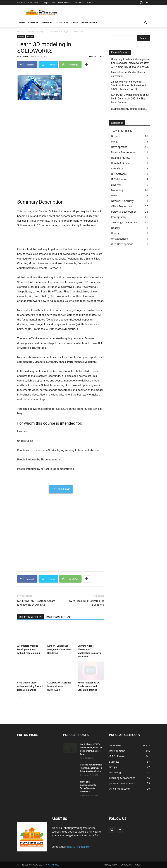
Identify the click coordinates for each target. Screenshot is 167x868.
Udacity (115, 228)
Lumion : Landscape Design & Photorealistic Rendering (59, 649)
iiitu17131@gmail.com (78, 847)
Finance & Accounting (124, 152)
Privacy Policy (64, 2)
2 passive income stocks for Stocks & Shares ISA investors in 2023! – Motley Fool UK (129, 85)
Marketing (117, 190)
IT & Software (119, 174)
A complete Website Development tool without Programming (28, 649)
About (90, 2)
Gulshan (24, 57)
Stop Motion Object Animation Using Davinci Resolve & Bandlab (30, 686)
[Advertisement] (108, 13)
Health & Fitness (121, 158)
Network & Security (122, 201)
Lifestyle (116, 185)
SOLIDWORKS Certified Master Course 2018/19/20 (59, 686)
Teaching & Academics (124, 222)
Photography (119, 217)
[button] (145, 23)
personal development (124, 212)
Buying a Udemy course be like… (129, 109)
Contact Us (79, 2)
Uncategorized (120, 239)
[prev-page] (19, 697)
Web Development (122, 244)
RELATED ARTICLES (30, 617)
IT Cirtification (119, 179)
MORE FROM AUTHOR (58, 617)
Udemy (33, 23)
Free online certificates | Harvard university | (129, 74)
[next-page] (25, 697)
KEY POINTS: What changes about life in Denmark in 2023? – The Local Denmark (130, 99)
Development (119, 147)
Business (116, 136)
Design (41, 32)
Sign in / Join (50, 2)
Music (114, 195)
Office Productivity (122, 206)
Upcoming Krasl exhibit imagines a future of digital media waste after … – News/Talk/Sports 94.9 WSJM (130, 63)
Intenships (47, 23)
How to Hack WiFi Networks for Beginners (85, 603)
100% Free (117, 131)
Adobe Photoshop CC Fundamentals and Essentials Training (89, 686)
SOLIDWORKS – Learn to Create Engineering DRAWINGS (36, 603)
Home (22, 23)
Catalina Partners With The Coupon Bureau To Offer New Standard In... (92, 768)
